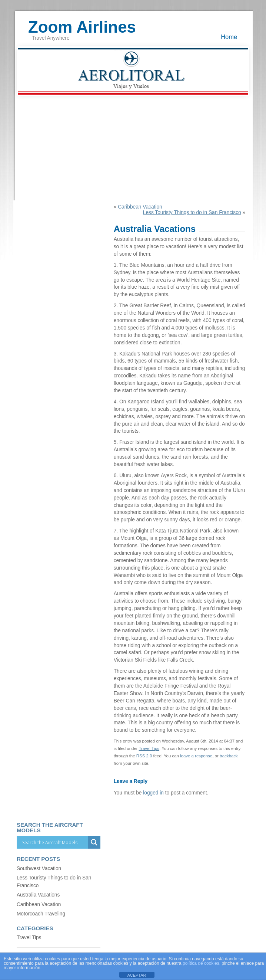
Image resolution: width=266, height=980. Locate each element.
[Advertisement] (133, 148)
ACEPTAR (137, 975)
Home (229, 37)
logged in (153, 793)
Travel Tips (149, 748)
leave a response (196, 756)
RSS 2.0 (144, 756)
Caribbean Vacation (140, 207)
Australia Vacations (38, 895)
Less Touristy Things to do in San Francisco (192, 212)
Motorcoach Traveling (41, 914)
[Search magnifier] (94, 842)
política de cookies (201, 963)
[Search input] (54, 842)
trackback (229, 756)
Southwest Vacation (39, 868)
